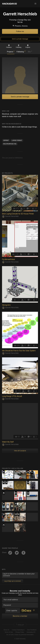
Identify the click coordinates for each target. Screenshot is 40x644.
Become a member (20, 616)
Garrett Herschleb (10, 216)
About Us (6, 630)
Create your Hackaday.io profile (11, 593)
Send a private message (20, 39)
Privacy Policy (20, 632)
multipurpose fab (10, 144)
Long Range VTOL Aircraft (12, 396)
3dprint (6, 140)
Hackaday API (31, 632)
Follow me (20, 31)
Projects (11, 52)
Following (21, 52)
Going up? (20, 625)
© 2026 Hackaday (20, 639)
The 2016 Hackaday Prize (4, 525)
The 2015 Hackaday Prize (4, 483)
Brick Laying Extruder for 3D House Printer (18, 214)
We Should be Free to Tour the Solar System (19, 351)
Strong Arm (6, 305)
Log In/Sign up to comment (13, 581)
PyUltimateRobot (8, 259)
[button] (35, 4)
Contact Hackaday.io (18, 630)
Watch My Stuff (8, 442)
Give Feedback (32, 630)
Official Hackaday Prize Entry (4, 472)
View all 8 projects (20, 451)
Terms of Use (9, 632)
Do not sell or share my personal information (20, 635)
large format (17, 140)
